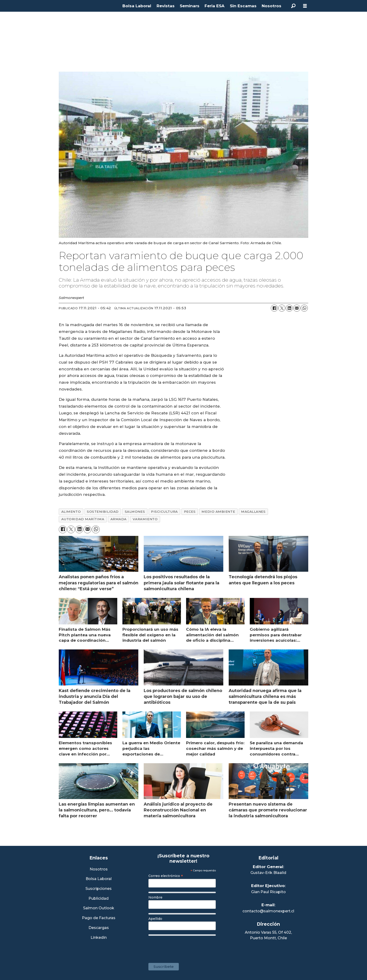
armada (119, 519)
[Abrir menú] (305, 6)
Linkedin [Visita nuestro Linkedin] (99, 938)
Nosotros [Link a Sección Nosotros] (99, 869)
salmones (135, 512)
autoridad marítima (83, 519)
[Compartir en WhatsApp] (304, 308)
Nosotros (272, 6)
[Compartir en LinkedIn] (289, 308)
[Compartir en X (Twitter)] (282, 308)
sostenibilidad (103, 512)
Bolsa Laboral (137, 6)
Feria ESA (215, 6)
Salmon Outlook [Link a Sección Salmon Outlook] (99, 908)
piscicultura (164, 512)
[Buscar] (293, 6)
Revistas (166, 6)
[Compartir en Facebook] (274, 308)
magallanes (253, 512)
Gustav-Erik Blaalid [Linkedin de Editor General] (268, 873)
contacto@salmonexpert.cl (268, 911)
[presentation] (184, 947)
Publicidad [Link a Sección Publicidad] (99, 899)
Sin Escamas (243, 6)
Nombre (155, 897)
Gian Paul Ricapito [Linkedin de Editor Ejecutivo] (268, 892)
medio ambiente (218, 512)
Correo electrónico (166, 876)
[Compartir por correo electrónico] (297, 308)
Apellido (155, 919)
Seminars (190, 6)
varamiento (145, 519)
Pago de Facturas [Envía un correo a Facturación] (99, 918)
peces (190, 512)
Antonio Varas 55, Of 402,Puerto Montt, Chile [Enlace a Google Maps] (268, 935)
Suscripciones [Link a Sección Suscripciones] (99, 889)
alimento (71, 512)
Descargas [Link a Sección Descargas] (99, 928)
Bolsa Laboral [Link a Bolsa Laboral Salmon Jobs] (99, 879)
